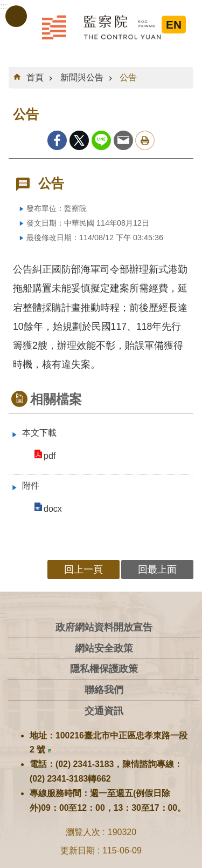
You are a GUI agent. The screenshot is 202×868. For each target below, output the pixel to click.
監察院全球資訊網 (101, 27)
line (101, 140)
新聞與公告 (82, 77)
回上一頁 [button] (83, 569)
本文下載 (39, 433)
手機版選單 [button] (16, 16)
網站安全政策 (104, 648)
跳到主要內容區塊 (6, 6)
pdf (50, 456)
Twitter (79, 140)
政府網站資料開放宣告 (104, 627)
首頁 (35, 77)
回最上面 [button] (157, 569)
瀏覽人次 (83, 832)
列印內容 (145, 140)
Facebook (57, 140)
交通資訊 (104, 711)
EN (174, 25)
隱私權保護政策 (104, 669)
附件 (31, 486)
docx (53, 509)
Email (123, 140)
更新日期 (78, 850)
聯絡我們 (104, 690)
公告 (128, 77)
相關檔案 (56, 399)
